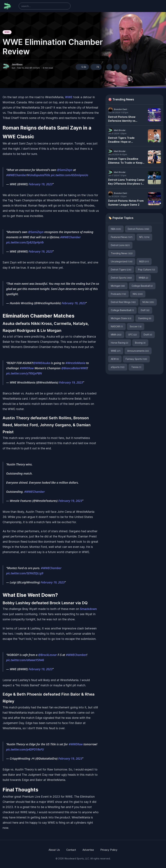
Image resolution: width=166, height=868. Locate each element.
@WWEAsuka (42, 363)
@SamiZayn (65, 170)
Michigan (118, 286)
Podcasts (118, 294)
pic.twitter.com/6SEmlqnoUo (69, 175)
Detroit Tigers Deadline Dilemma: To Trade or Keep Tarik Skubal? (125, 161)
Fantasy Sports (136, 359)
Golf (145, 310)
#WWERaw (27, 368)
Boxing (140, 343)
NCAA (148, 302)
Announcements (138, 351)
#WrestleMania (75, 363)
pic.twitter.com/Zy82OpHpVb (25, 242)
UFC (133, 335)
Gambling (145, 318)
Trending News (122, 253)
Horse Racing (120, 343)
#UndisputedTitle (39, 175)
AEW (115, 359)
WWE (7, 32)
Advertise (88, 850)
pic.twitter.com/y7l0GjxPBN (24, 373)
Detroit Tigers (121, 270)
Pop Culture (147, 270)
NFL (144, 237)
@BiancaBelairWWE (74, 368)
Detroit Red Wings (123, 302)
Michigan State (121, 318)
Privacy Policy (109, 850)
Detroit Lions (120, 245)
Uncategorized (122, 261)
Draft (148, 335)
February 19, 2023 (41, 184)
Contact (71, 850)
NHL (138, 294)
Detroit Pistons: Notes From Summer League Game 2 (126, 203)
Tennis (136, 367)
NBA (116, 229)
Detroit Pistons (138, 229)
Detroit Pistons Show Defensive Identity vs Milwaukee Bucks (122, 119)
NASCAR (117, 326)
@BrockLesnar (48, 655)
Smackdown (88, 609)
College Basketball (122, 310)
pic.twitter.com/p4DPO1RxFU (25, 749)
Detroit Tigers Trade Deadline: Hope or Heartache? (121, 140)
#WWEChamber (16, 175)
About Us (54, 850)
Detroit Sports (121, 278)
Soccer (136, 326)
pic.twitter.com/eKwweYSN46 (25, 660)
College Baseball (142, 286)
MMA (116, 335)
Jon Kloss (17, 65)
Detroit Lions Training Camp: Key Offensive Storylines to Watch (126, 182)
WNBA (143, 278)
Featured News (122, 237)
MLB (144, 261)
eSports (118, 367)
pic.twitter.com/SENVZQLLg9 (25, 573)
